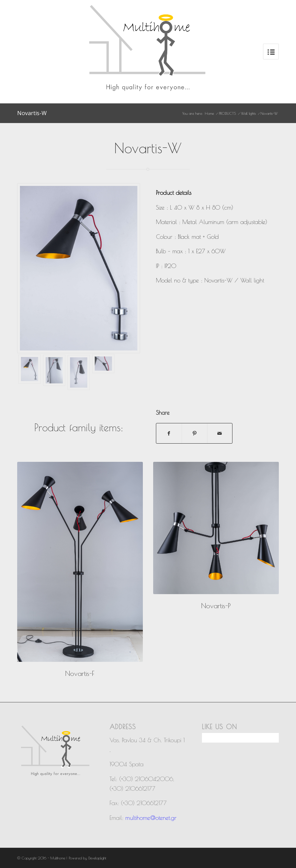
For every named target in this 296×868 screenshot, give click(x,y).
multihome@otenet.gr (151, 818)
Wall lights (248, 113)
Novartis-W (32, 113)
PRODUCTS (227, 113)
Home (209, 113)
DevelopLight (97, 858)
